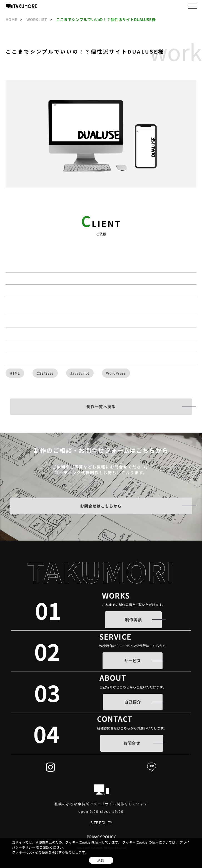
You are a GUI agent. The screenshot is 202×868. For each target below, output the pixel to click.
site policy (101, 822)
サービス (133, 661)
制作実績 (133, 620)
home (12, 19)
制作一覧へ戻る (101, 407)
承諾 (101, 860)
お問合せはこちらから (101, 506)
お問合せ (132, 743)
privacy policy (101, 837)
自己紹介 (133, 702)
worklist (37, 19)
